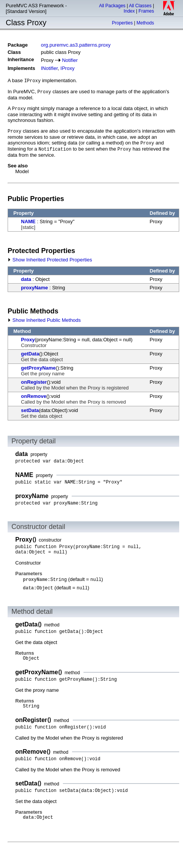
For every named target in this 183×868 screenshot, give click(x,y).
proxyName (35, 288)
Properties (122, 23)
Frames (146, 11)
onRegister (34, 382)
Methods (145, 23)
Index (129, 11)
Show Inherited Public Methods (44, 320)
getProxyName (38, 368)
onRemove (34, 396)
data (26, 279)
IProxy (68, 68)
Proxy (28, 340)
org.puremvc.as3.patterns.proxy (76, 45)
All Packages (112, 6)
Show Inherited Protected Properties (50, 260)
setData (30, 410)
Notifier (70, 60)
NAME (28, 221)
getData (30, 354)
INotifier (49, 68)
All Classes (140, 6)
